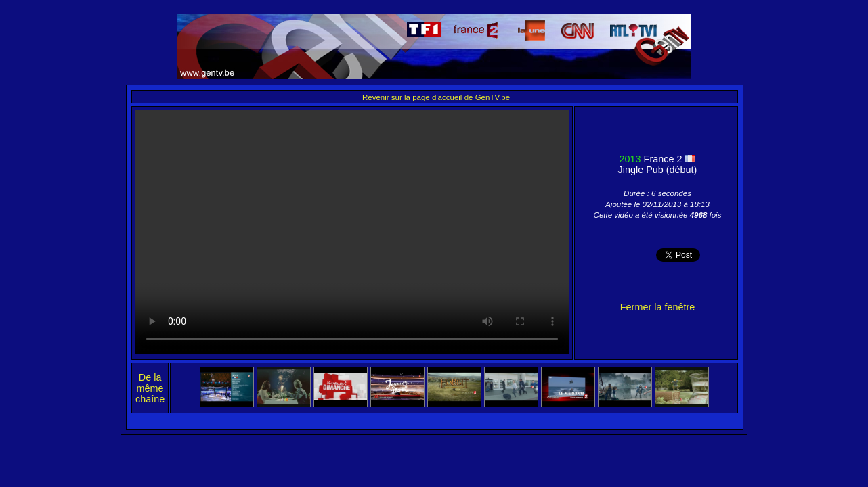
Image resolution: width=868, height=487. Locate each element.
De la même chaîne (150, 388)
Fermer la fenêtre (657, 307)
